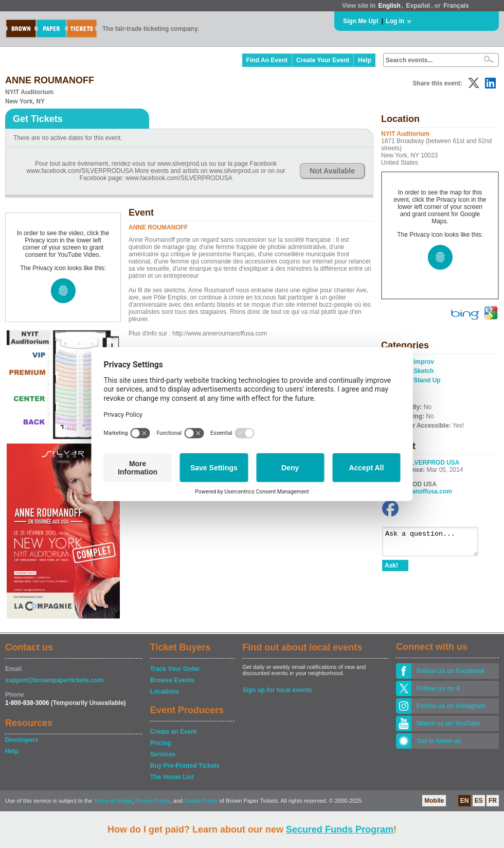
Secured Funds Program (340, 829)
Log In (395, 21)
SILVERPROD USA (433, 463)
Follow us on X (438, 688)
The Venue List (172, 777)
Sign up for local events (277, 690)
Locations (165, 692)
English (389, 6)
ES (479, 801)
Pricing (161, 743)
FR (493, 801)
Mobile (434, 801)
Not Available (332, 171)
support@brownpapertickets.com (54, 680)
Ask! (391, 570)
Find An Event (267, 60)
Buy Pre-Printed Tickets (185, 766)
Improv (424, 362)
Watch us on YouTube (448, 723)
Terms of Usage (113, 801)
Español (418, 6)
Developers (22, 740)
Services (163, 754)
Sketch (424, 371)
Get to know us (439, 741)
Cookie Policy (201, 801)
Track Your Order (175, 669)
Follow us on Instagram (451, 706)
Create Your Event (323, 60)
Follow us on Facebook (451, 671)
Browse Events (172, 680)
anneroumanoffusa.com (417, 491)
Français (456, 6)
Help (365, 60)
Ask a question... (435, 544)
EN (465, 801)
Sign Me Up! (361, 21)
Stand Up (427, 380)
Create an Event (174, 732)
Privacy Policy (153, 801)
